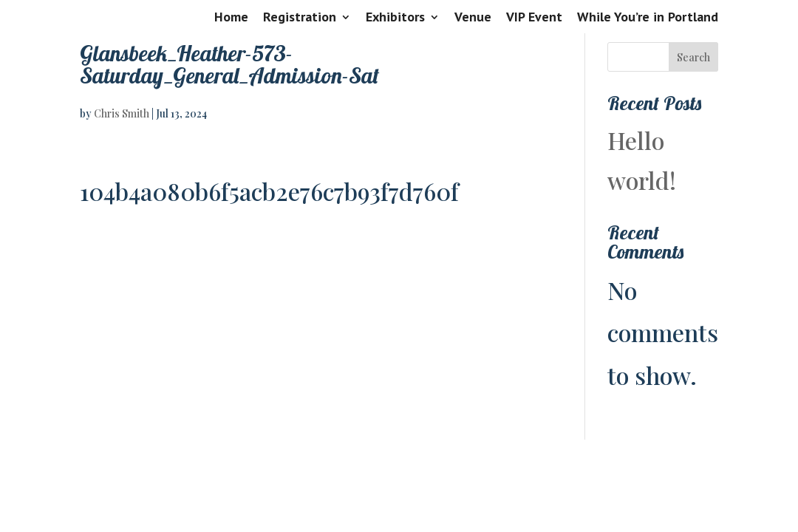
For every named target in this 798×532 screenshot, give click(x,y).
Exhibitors (395, 18)
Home (231, 18)
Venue (473, 18)
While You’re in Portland (648, 18)
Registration (300, 18)
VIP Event (534, 18)
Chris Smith (122, 113)
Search (693, 57)
